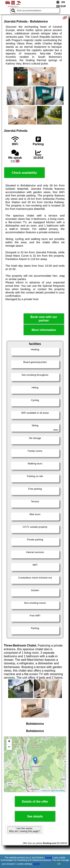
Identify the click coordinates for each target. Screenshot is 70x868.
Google (49, 858)
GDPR (36, 864)
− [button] (9, 747)
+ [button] (9, 742)
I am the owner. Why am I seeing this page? (24, 830)
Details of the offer (35, 802)
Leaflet (44, 791)
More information (44, 330)
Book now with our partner (44, 319)
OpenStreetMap (58, 791)
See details (35, 816)
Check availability (24, 173)
